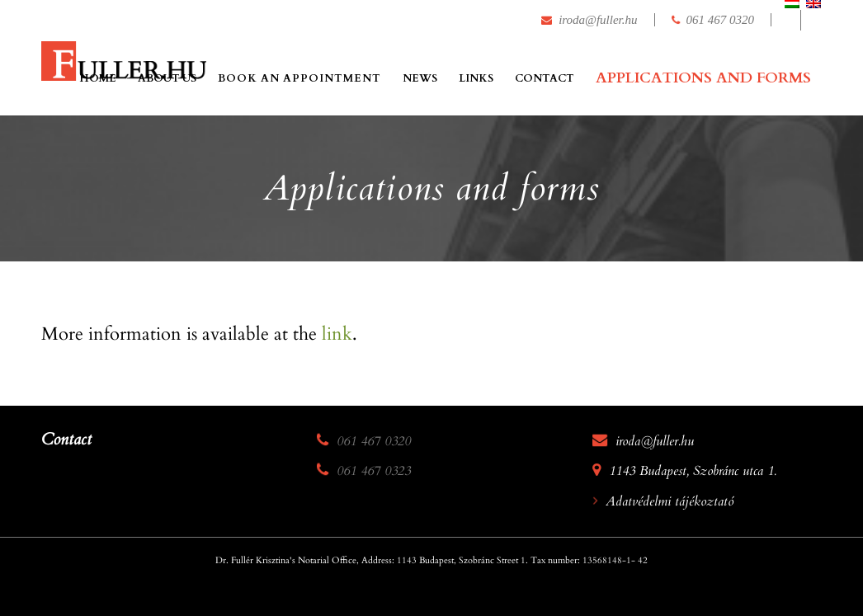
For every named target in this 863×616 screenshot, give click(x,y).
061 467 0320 (721, 20)
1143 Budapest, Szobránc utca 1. (693, 471)
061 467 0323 (374, 471)
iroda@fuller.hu (598, 20)
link (337, 334)
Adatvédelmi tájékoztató (670, 501)
